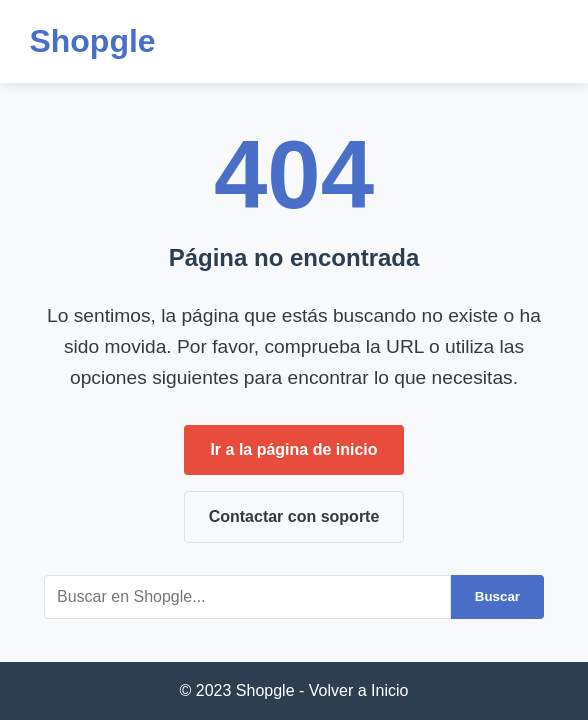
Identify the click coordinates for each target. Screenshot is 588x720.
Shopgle (92, 41)
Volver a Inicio (359, 690)
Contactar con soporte (294, 516)
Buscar (497, 596)
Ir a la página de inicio (293, 449)
